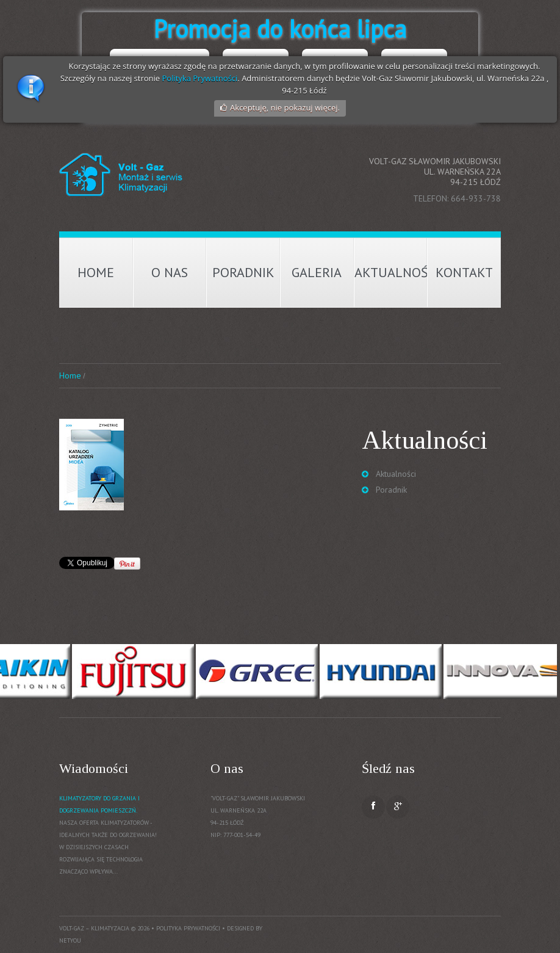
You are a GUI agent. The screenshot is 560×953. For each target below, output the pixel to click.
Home (96, 272)
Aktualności (391, 272)
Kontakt (464, 272)
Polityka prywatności (188, 928)
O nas (170, 272)
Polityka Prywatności (200, 78)
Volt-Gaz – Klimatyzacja (94, 928)
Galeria (317, 272)
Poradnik (243, 272)
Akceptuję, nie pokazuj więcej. (285, 107)
